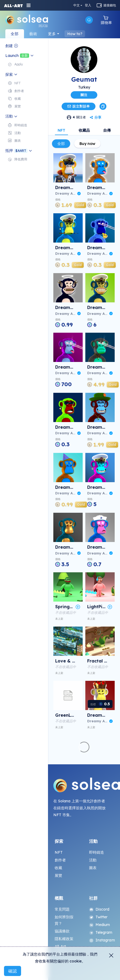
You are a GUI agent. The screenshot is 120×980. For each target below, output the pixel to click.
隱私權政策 (64, 939)
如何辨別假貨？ (64, 920)
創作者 (60, 860)
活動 (93, 860)
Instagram (101, 940)
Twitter (98, 917)
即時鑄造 (97, 852)
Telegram (101, 932)
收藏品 (84, 130)
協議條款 (62, 931)
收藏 (58, 868)
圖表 (93, 868)
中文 (77, 5)
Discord (99, 909)
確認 (13, 971)
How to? (75, 34)
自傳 (107, 130)
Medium (100, 925)
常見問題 (62, 909)
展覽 (58, 875)
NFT (61, 130)
